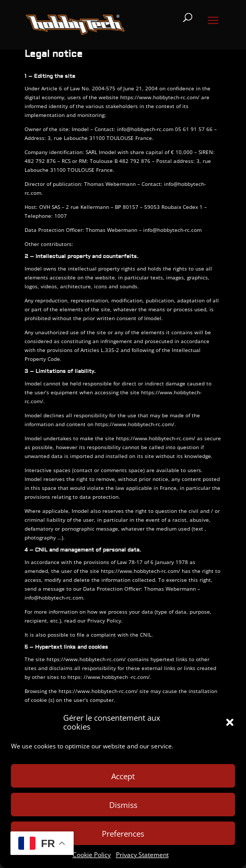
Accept (123, 776)
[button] (230, 722)
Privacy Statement (142, 855)
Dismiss (123, 805)
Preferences (123, 834)
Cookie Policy (92, 855)
